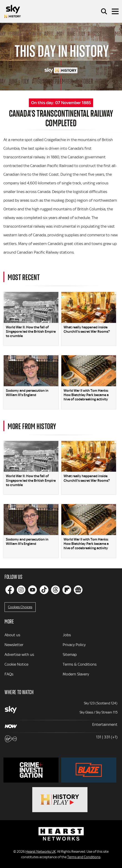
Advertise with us (19, 654)
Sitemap (70, 654)
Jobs (67, 635)
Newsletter (14, 645)
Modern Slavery (76, 674)
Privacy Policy (74, 645)
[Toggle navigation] (115, 11)
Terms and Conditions (84, 857)
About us (12, 635)
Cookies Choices (20, 607)
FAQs (9, 674)
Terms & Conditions (80, 664)
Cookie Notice (16, 664)
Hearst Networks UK (41, 852)
